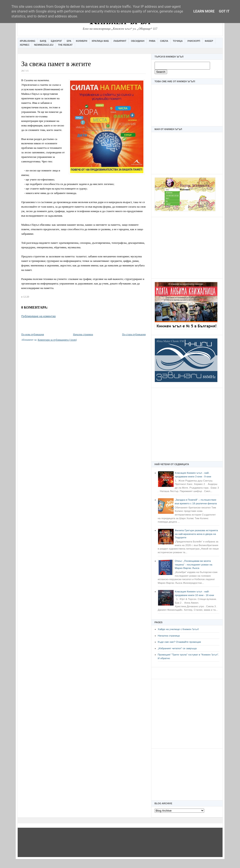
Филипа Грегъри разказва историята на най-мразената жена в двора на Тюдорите (196, 534)
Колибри (82, 41)
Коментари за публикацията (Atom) (57, 340)
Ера (69, 41)
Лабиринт (120, 41)
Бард (43, 41)
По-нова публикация (33, 334)
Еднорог (56, 41)
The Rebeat (65, 45)
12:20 (26, 297)
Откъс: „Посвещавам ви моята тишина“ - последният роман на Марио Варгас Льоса (194, 564)
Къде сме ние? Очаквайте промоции (179, 642)
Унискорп (194, 41)
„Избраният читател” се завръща (177, 648)
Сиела (164, 41)
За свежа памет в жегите (56, 64)
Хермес (25, 45)
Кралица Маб (100, 41)
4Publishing (28, 41)
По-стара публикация (134, 334)
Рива (152, 41)
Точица (178, 41)
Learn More (204, 11)
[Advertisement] (187, 247)
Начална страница (169, 636)
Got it (224, 11)
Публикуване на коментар (39, 316)
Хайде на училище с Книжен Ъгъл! (178, 629)
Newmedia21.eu (44, 45)
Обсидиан (138, 41)
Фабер (209, 41)
